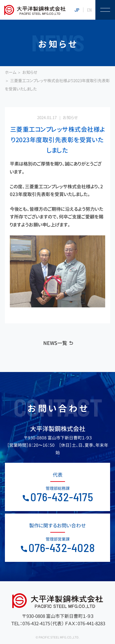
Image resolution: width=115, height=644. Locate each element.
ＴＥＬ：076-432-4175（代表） (38, 624)
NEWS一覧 (55, 343)
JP (77, 10)
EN (89, 10)
